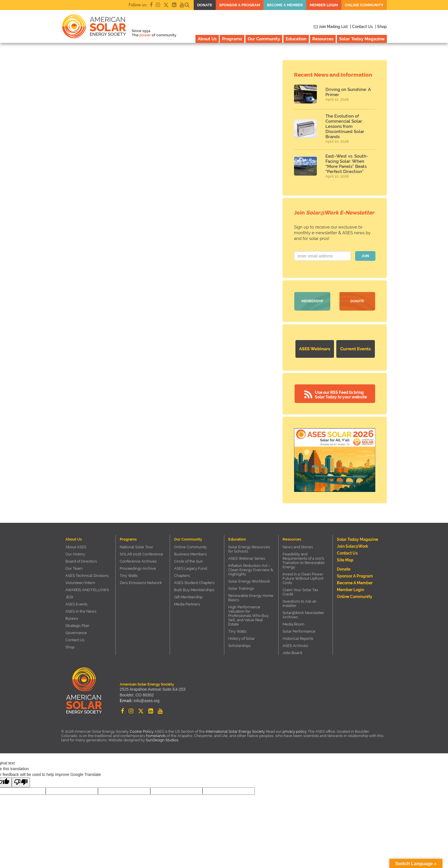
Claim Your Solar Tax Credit (300, 592)
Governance (76, 633)
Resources (323, 39)
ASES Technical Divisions (87, 576)
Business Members (190, 554)
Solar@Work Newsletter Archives (303, 615)
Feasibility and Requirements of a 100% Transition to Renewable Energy (304, 561)
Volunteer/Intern (80, 583)
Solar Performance (299, 631)
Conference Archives (138, 561)
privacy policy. (295, 731)
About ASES (76, 547)
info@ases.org (147, 701)
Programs (232, 39)
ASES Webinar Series (247, 558)
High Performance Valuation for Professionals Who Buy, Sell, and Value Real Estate (249, 616)
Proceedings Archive (138, 568)
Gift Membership (188, 597)
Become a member (285, 5)
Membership (312, 301)
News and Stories (298, 547)
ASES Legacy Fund (191, 568)
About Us (207, 39)
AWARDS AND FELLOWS (87, 590)
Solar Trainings (241, 588)
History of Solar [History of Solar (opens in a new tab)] (242, 638)
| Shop (381, 27)
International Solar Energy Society (235, 731)
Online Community (364, 5)
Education (296, 39)
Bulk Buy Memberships (194, 590)
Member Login (324, 5)
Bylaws (72, 618)
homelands (156, 736)
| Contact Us (361, 27)
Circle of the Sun (188, 561)
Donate (205, 5)
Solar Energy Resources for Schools (249, 549)
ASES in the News (81, 611)
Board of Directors (81, 561)
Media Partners (187, 604)
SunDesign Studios (162, 740)
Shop (70, 647)
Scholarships (239, 646)
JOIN (365, 256)
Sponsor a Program (240, 5)
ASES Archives (295, 646)
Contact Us (75, 640)
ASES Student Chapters (194, 583)
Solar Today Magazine (362, 39)
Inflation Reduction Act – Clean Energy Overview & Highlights (251, 570)
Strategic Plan (77, 626)
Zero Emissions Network (141, 583)
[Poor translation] (21, 782)
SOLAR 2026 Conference (141, 554)
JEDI (69, 597)
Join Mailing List (331, 27)
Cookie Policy (141, 731)
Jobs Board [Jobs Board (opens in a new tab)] (292, 653)
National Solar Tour (136, 547)
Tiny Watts (129, 576)
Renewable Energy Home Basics (251, 598)
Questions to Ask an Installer (300, 603)
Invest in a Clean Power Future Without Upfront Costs (303, 578)
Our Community (264, 39)
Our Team (74, 568)
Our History (75, 554)
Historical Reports (298, 638)
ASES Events (76, 604)
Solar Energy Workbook (249, 581)
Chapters (182, 576)
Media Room (293, 624)
